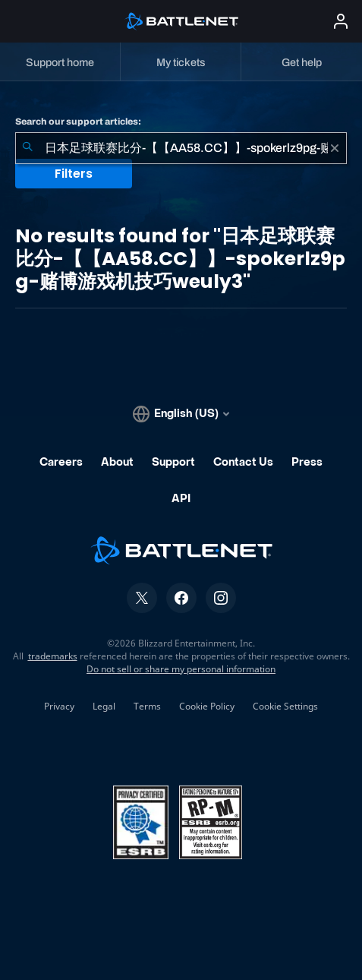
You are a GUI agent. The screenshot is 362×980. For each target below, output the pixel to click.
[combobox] (181, 148)
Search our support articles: (78, 122)
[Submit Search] (27, 148)
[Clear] (335, 148)
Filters (74, 174)
